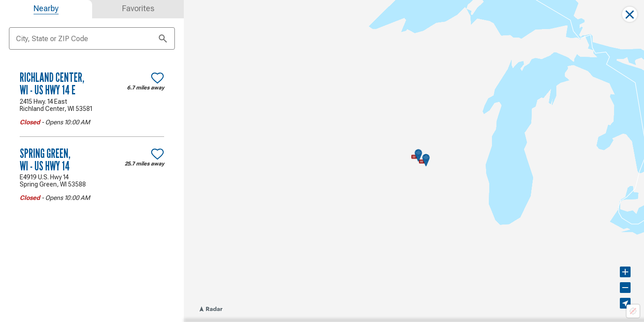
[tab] (46, 9)
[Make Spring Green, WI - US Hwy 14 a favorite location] (157, 154)
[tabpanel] (92, 136)
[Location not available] (633, 311)
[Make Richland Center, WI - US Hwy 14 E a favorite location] (157, 78)
